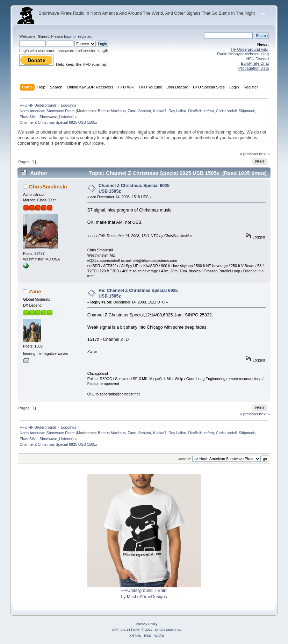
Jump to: (185, 459)
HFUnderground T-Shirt (144, 591)
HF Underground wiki (249, 49)
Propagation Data (254, 68)
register (84, 36)
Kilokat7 (160, 111)
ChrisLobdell (226, 111)
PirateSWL (28, 117)
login (68, 36)
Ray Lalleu (177, 111)
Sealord (145, 111)
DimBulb (195, 111)
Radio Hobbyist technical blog (243, 54)
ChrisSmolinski (48, 187)
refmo (209, 111)
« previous (249, 154)
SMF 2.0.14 (121, 629)
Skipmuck (247, 111)
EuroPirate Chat (255, 63)
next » (264, 154)
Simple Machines (168, 629)
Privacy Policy (146, 624)
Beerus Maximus (112, 111)
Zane (132, 111)
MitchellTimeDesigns (147, 597)
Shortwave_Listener (56, 117)
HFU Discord (258, 59)
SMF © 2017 (143, 629)
